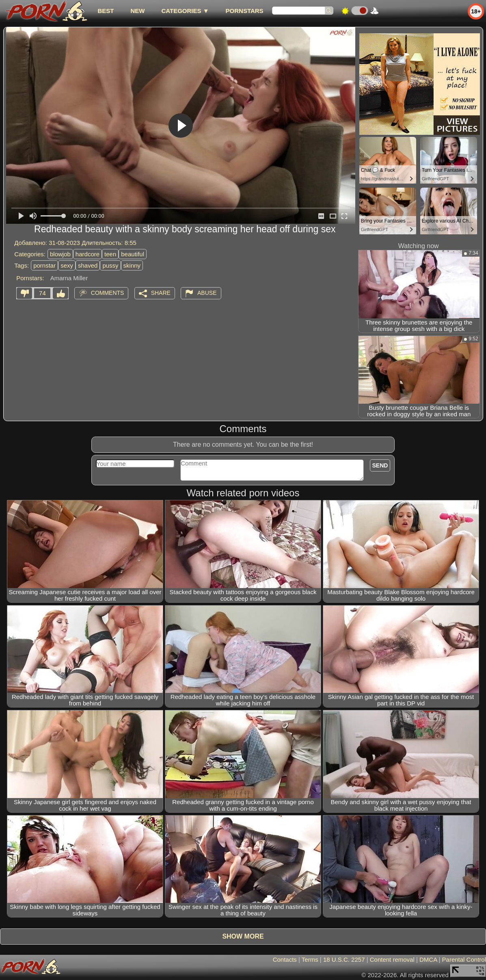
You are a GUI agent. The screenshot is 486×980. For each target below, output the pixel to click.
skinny (132, 265)
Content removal (392, 959)
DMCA (428, 959)
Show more (243, 936)
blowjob (60, 254)
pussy (110, 265)
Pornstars (245, 11)
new (137, 11)
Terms (310, 959)
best (106, 11)
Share (161, 293)
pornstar (44, 265)
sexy (67, 265)
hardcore (87, 254)
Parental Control (464, 959)
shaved (88, 265)
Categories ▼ (185, 11)
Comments (108, 293)
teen (110, 254)
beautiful (133, 254)
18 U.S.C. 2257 (344, 959)
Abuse (207, 293)
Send (380, 465)
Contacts (285, 959)
